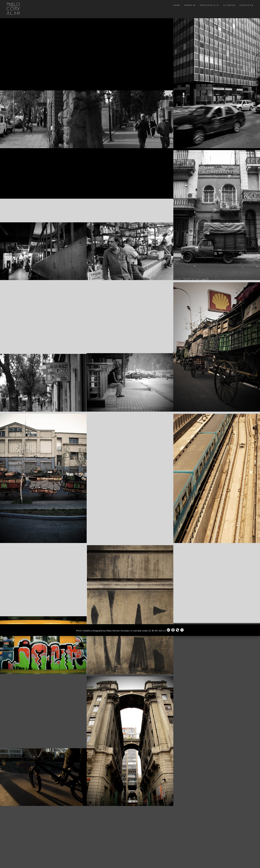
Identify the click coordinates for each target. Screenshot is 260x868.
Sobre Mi (190, 5)
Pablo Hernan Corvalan (118, 631)
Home (177, 5)
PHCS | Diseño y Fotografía (89, 631)
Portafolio (208, 5)
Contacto (247, 5)
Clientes (229, 5)
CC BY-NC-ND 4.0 (166, 630)
